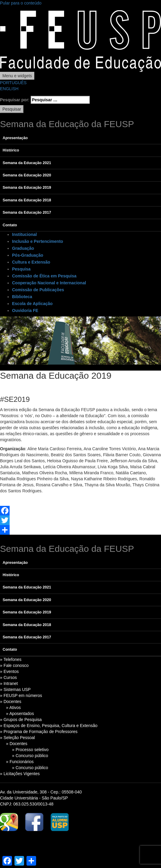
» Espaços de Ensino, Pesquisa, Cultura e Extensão (49, 726)
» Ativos (13, 708)
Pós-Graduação (28, 255)
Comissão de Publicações (38, 290)
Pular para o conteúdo (21, 3)
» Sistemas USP (15, 689)
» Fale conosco (14, 665)
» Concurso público (30, 756)
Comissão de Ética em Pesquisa (44, 276)
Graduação (23, 248)
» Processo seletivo (30, 750)
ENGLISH (9, 89)
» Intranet (9, 683)
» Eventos (9, 671)
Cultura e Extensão (31, 262)
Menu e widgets (17, 76)
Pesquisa (21, 269)
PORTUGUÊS (13, 83)
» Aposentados (20, 714)
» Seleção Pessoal (17, 738)
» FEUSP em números (21, 695)
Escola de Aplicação (32, 304)
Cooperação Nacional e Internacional (49, 283)
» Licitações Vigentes (20, 774)
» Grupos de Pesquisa (21, 720)
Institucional (24, 234)
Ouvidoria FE (25, 310)
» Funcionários (20, 762)
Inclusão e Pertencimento (38, 241)
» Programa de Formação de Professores (39, 732)
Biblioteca (22, 297)
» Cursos (8, 677)
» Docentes (11, 701)
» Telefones (11, 659)
